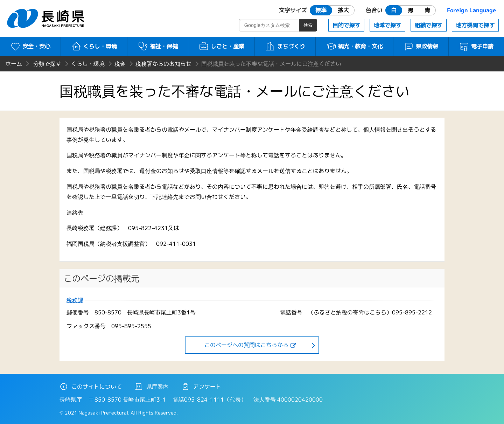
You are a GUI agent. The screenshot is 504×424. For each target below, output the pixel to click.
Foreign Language (471, 10)
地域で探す (387, 25)
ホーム (14, 64)
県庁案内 (152, 387)
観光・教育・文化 (354, 46)
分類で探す (47, 64)
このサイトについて (91, 387)
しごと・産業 (221, 46)
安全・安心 (30, 46)
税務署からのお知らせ (163, 64)
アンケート (201, 387)
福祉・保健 (158, 46)
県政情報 (421, 46)
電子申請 (476, 46)
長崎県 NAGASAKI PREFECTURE (47, 18)
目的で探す (346, 25)
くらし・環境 (94, 46)
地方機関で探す (475, 25)
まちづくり (285, 46)
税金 (120, 64)
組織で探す (428, 25)
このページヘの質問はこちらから (246, 345)
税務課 (75, 300)
